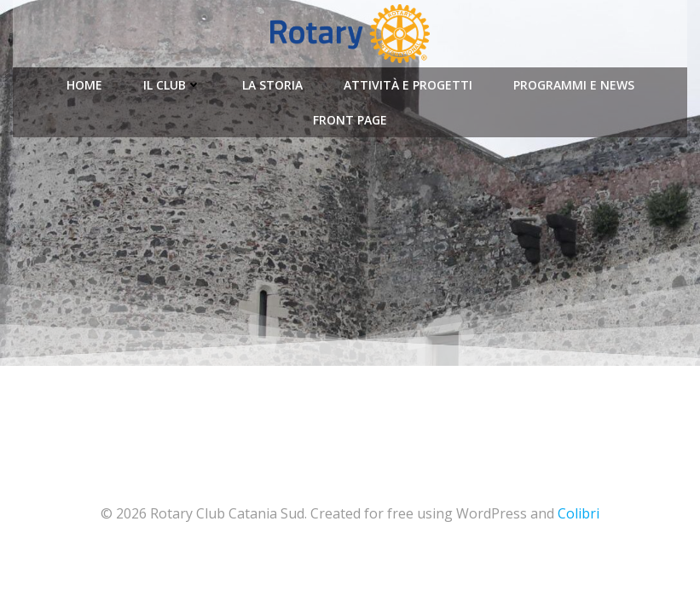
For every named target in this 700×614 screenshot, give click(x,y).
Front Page (350, 120)
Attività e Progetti (408, 85)
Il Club (172, 85)
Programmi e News (574, 85)
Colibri (579, 513)
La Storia (272, 85)
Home (84, 85)
